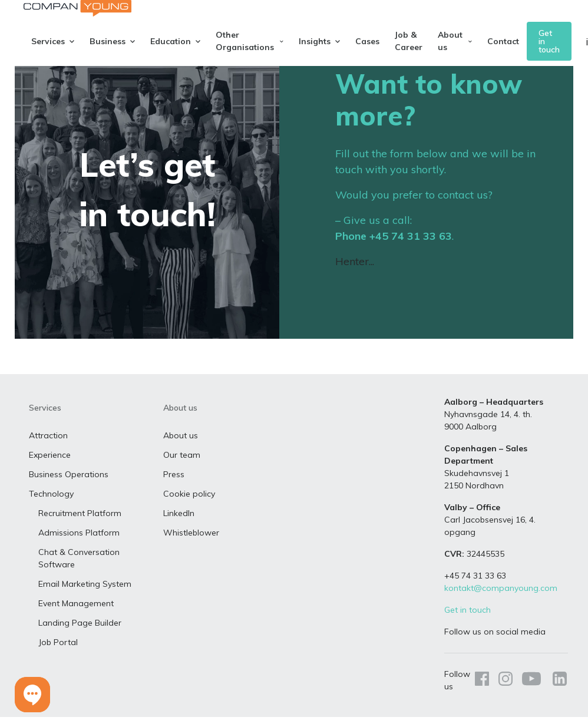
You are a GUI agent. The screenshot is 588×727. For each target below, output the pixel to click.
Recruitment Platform (80, 527)
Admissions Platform (79, 546)
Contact (503, 41)
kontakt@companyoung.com (501, 602)
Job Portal (58, 656)
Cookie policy (189, 507)
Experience (50, 468)
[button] (32, 695)
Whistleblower (191, 546)
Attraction (48, 449)
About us (181, 449)
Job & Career (409, 41)
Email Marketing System (85, 597)
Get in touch (549, 41)
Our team (182, 468)
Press (174, 488)
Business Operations (69, 488)
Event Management (76, 617)
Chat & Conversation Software (79, 572)
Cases (367, 41)
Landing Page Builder (80, 636)
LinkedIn (179, 527)
